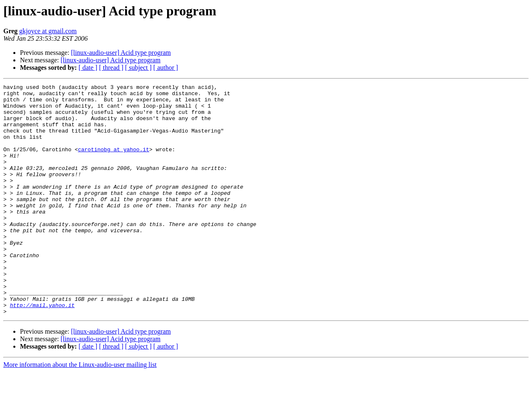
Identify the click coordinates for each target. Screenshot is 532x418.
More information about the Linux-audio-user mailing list (80, 411)
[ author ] (166, 68)
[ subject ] (138, 68)
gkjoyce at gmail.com (48, 31)
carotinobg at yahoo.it (113, 163)
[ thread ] (111, 68)
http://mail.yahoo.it (42, 350)
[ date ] (88, 68)
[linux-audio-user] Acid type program (121, 53)
